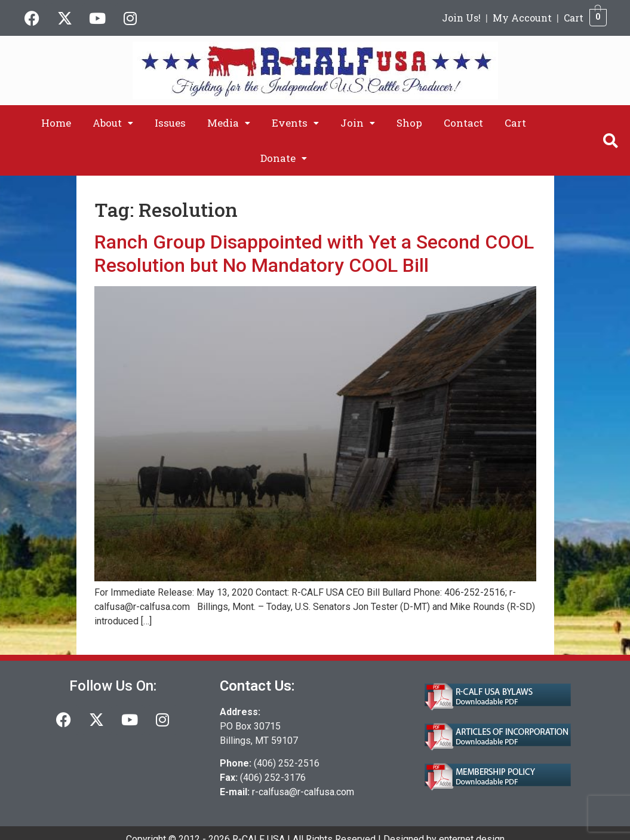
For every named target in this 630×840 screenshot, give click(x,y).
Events (295, 123)
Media (229, 123)
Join (358, 123)
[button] (113, 123)
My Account (522, 18)
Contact (463, 123)
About (113, 123)
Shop (409, 123)
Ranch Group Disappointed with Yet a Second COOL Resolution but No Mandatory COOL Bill (314, 253)
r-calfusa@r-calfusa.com (303, 792)
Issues (170, 123)
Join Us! (461, 18)
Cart (574, 18)
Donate (284, 158)
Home (56, 123)
